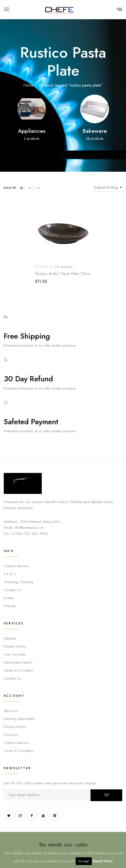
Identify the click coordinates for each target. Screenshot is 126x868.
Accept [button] (84, 861)
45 (38, 188)
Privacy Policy (15, 646)
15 (21, 188)
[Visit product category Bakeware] (95, 109)
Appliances (32, 131)
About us (11, 711)
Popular (10, 606)
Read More (103, 861)
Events (9, 598)
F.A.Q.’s (10, 574)
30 (30, 188)
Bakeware (95, 131)
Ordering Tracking (18, 582)
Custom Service (16, 566)
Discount (10, 735)
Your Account (14, 654)
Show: (11, 188)
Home (28, 85)
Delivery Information (19, 719)
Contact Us (12, 590)
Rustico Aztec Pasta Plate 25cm (62, 274)
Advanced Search (18, 662)
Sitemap (10, 638)
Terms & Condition (19, 670)
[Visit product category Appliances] (32, 109)
